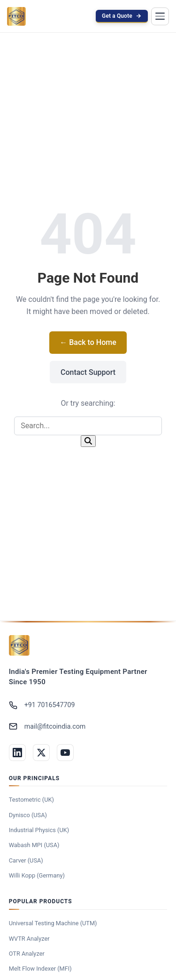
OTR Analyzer (27, 954)
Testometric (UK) (31, 800)
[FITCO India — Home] (16, 16)
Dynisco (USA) (28, 815)
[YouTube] (65, 753)
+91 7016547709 (42, 705)
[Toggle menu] (160, 16)
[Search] (88, 441)
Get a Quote (122, 16)
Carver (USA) (26, 860)
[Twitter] (41, 753)
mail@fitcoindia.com (47, 726)
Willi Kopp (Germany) (37, 875)
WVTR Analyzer (29, 939)
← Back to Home (88, 342)
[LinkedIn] (17, 753)
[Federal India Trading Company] (19, 645)
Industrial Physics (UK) (39, 830)
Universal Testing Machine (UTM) (53, 923)
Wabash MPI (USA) (34, 845)
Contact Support (88, 372)
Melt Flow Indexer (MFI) (40, 969)
